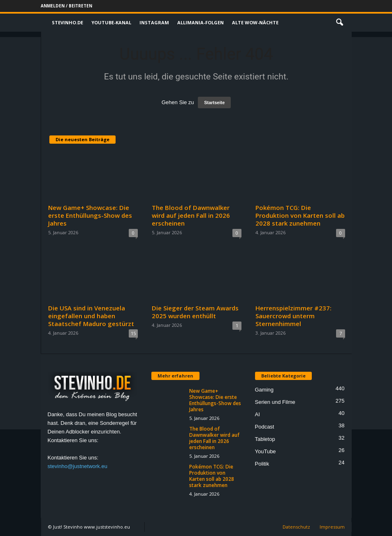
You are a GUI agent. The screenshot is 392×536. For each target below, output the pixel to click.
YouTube (266, 451)
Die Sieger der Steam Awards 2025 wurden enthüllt (195, 312)
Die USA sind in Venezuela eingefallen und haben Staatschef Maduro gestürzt (91, 316)
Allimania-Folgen (201, 22)
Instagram (154, 22)
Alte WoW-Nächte (255, 22)
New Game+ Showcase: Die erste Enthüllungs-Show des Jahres (90, 215)
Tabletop (265, 439)
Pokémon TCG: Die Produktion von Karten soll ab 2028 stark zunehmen (300, 215)
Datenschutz (296, 527)
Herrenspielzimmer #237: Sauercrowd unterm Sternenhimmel (293, 316)
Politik (262, 464)
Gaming (264, 390)
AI (257, 414)
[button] (339, 23)
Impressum (332, 527)
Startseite (214, 103)
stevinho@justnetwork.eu (78, 466)
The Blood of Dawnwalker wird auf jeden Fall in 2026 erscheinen (191, 215)
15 (133, 333)
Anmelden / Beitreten (66, 6)
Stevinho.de (67, 22)
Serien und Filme (275, 402)
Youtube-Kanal (111, 22)
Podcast (265, 427)
